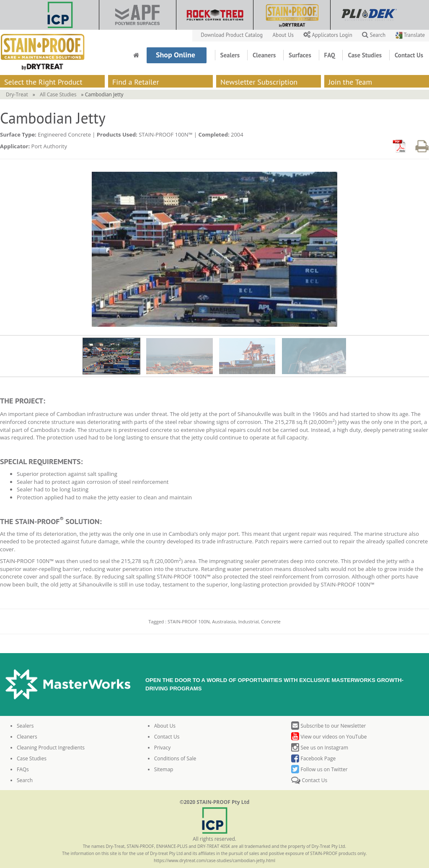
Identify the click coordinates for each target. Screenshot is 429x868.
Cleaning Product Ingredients (51, 748)
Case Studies (366, 55)
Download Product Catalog (232, 35)
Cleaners (265, 55)
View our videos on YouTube (329, 737)
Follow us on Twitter (319, 769)
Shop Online (177, 55)
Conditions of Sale (175, 758)
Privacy (163, 748)
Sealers (231, 55)
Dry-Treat (17, 94)
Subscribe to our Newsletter (328, 726)
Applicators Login (328, 35)
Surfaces (301, 55)
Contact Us (409, 55)
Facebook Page (313, 758)
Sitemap (164, 769)
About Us (284, 35)
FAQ (331, 55)
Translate (410, 35)
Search (374, 35)
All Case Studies (58, 94)
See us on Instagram (320, 748)
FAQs (23, 769)
